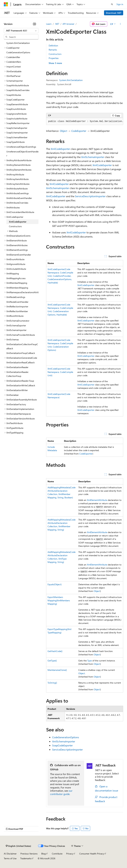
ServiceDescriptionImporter (90, 196)
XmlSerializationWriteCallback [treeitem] (21, 385)
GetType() (52, 661)
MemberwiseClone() (57, 670)
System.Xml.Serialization (71, 80)
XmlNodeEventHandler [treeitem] (17, 302)
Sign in (120, 4)
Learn (49, 24)
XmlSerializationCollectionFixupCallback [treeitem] (22, 346)
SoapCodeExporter (62, 745)
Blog (43, 854)
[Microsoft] (6, 4)
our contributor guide (61, 792)
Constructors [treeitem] (15, 226)
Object (63, 131)
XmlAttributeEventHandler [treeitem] (19, 198)
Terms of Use (10, 858)
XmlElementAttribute (97, 500)
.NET (57, 24)
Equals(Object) (55, 584)
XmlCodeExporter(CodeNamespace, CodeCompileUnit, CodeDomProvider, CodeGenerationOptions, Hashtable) (60, 276)
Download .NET (114, 13)
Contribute (57, 854)
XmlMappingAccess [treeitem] (16, 278)
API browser (68, 24)
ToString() (52, 683)
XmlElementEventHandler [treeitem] (19, 255)
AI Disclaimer (10, 854)
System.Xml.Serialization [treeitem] (18, 43)
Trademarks (26, 858)
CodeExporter (79, 131)
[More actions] (120, 24)
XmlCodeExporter (60, 149)
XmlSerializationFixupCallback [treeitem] (21, 353)
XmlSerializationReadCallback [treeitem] (21, 362)
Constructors (55, 54)
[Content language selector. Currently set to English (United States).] (18, 846)
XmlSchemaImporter (93, 157)
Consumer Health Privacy (92, 854)
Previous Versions (29, 854)
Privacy (70, 854)
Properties (54, 58)
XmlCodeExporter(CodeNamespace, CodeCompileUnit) (60, 372)
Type (90, 661)
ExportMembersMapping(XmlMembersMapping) (59, 600)
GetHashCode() (55, 651)
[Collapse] (34, 24)
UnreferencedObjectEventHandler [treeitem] (22, 154)
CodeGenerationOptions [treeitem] (18, 52)
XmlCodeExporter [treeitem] (18, 222)
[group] (85, 121)
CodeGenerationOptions (66, 737)
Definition (53, 46)
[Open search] (112, 4)
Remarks (53, 50)
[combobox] (21, 31)
